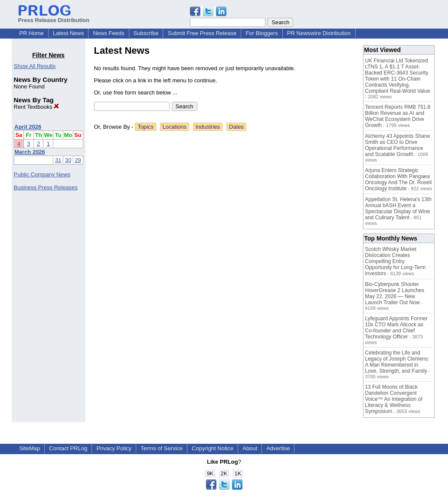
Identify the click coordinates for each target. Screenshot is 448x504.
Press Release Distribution (54, 17)
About (250, 448)
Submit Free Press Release (202, 33)
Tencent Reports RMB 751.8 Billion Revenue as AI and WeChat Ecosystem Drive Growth (398, 116)
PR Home (32, 33)
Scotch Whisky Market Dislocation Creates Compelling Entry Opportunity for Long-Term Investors (396, 261)
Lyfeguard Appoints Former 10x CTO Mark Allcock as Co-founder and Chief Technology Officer (396, 328)
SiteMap (30, 448)
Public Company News (42, 174)
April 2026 (28, 127)
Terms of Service (162, 448)
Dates (236, 127)
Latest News (69, 33)
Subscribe (146, 33)
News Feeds (108, 33)
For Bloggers (262, 33)
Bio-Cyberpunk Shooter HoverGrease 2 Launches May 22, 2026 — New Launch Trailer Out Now (395, 293)
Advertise (278, 448)
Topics (146, 127)
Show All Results (35, 66)
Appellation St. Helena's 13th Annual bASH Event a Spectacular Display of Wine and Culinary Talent (399, 208)
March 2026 (30, 152)
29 (78, 160)
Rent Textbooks (37, 107)
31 (58, 160)
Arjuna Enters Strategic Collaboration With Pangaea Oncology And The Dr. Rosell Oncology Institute (399, 179)
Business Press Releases (46, 187)
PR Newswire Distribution (319, 33)
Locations (175, 127)
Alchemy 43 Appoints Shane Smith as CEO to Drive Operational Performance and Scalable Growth (398, 145)
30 (68, 160)
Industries (208, 127)
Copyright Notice (213, 448)
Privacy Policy (114, 448)
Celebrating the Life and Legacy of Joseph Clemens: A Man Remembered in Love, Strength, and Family (397, 362)
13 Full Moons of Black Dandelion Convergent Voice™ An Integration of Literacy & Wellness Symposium (394, 399)
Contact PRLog (68, 448)
